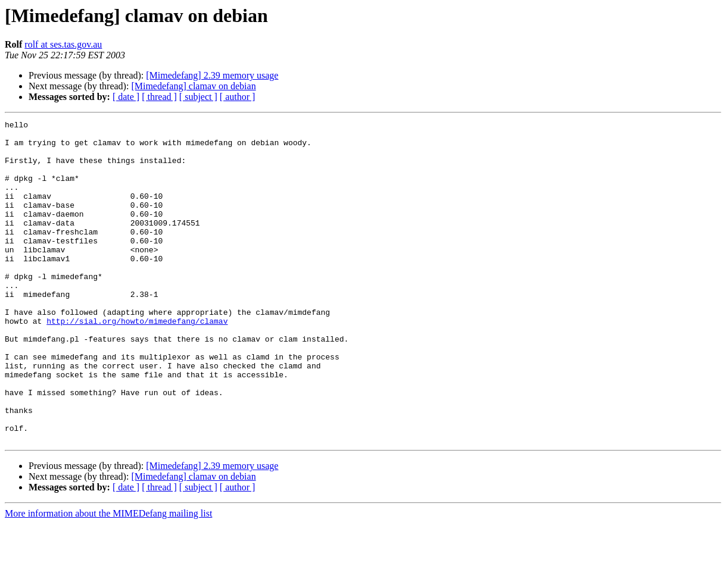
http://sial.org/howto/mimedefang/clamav (137, 362)
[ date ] (126, 97)
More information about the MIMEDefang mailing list (108, 578)
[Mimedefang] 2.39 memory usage (212, 75)
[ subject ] (198, 97)
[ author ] (238, 97)
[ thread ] (159, 97)
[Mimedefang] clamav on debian (193, 86)
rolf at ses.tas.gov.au (63, 44)
